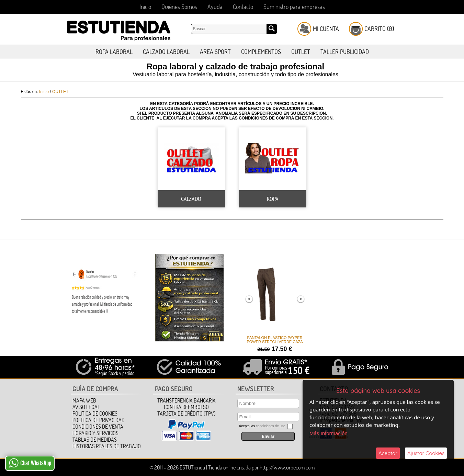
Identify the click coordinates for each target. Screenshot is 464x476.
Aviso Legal (86, 407)
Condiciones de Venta (98, 427)
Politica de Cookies (95, 413)
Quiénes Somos (179, 7)
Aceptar (388, 453)
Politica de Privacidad (99, 420)
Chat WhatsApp (30, 463)
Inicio (145, 7)
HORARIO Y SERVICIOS (95, 433)
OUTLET (301, 52)
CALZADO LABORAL (166, 52)
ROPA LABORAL (114, 52)
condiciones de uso (271, 426)
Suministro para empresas (294, 7)
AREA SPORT (215, 52)
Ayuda (215, 7)
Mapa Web (84, 400)
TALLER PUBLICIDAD (345, 52)
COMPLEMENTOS (261, 52)
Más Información (329, 433)
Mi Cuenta (326, 29)
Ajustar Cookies (426, 453)
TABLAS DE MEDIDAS (95, 440)
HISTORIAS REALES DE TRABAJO (107, 446)
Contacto (243, 7)
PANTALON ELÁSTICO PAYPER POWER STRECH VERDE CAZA (275, 340)
